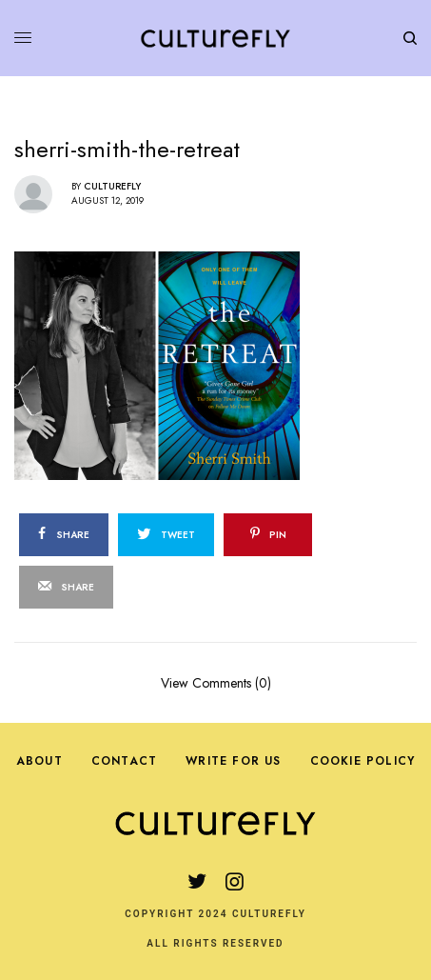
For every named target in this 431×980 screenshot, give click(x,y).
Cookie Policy (363, 761)
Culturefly (112, 186)
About (39, 761)
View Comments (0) (216, 681)
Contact (124, 761)
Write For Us (233, 761)
